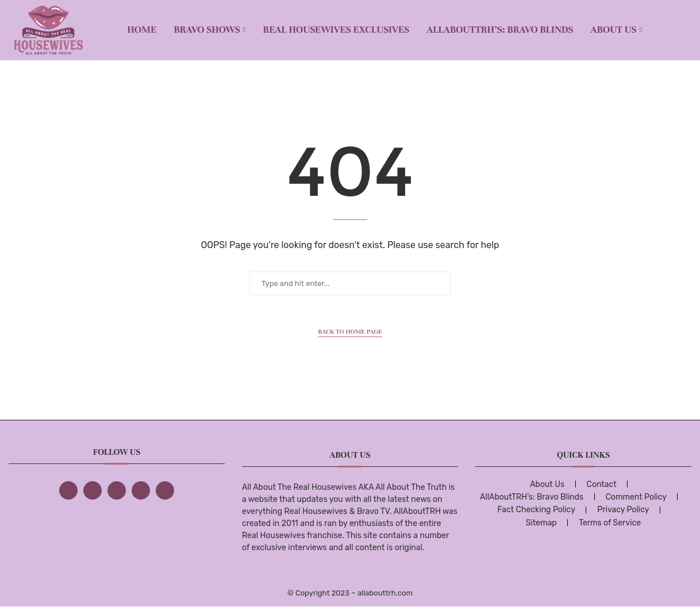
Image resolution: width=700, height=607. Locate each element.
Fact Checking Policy (536, 510)
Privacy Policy (623, 510)
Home (142, 30)
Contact (602, 484)
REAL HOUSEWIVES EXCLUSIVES (336, 30)
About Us (614, 30)
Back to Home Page (350, 331)
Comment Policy (636, 497)
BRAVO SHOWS (207, 30)
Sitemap (541, 523)
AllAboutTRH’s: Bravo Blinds (500, 30)
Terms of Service (610, 523)
